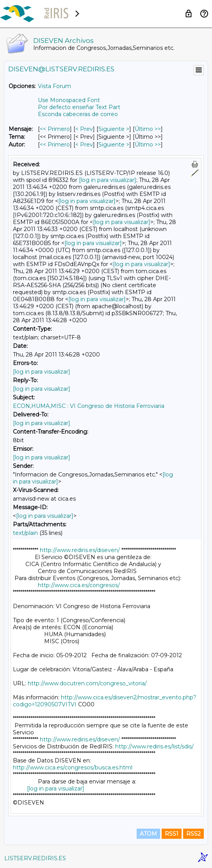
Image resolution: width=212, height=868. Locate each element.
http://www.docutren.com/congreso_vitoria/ (87, 683)
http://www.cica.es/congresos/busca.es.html (73, 767)
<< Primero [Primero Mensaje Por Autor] (55, 145)
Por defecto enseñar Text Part (79, 107)
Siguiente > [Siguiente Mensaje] (114, 129)
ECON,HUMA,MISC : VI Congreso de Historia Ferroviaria (89, 406)
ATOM (148, 834)
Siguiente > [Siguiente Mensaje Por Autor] (114, 145)
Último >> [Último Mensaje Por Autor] (148, 145)
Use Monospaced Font (69, 100)
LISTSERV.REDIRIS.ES (35, 858)
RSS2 (193, 834)
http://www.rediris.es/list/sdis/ (154, 746)
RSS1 (172, 834)
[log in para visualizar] (108, 180)
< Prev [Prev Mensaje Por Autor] (84, 145)
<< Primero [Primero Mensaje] (55, 129)
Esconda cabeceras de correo (78, 114)
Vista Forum (54, 86)
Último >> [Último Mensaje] (148, 129)
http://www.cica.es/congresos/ (79, 585)
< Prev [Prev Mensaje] (84, 129)
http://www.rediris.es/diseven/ (80, 550)
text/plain (25, 533)
